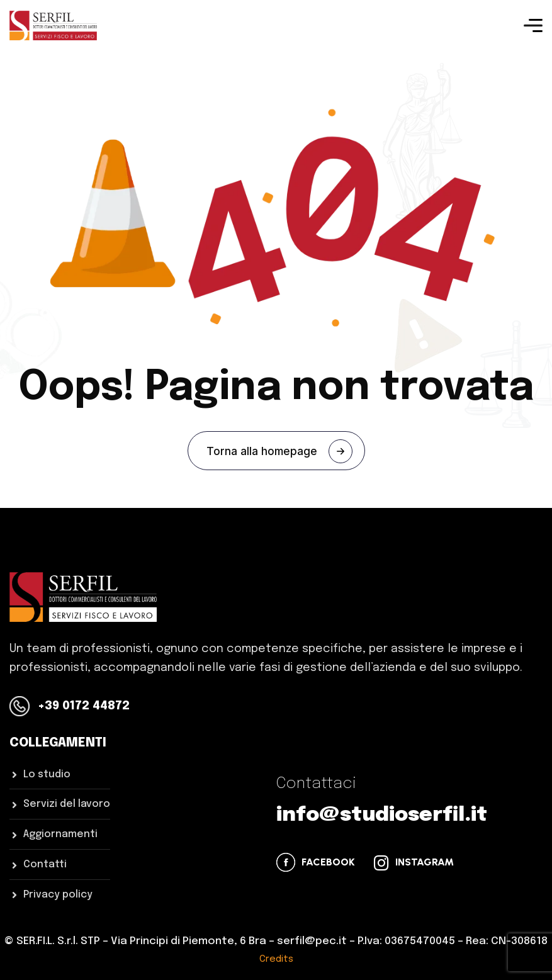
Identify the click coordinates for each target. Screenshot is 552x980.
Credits (276, 959)
